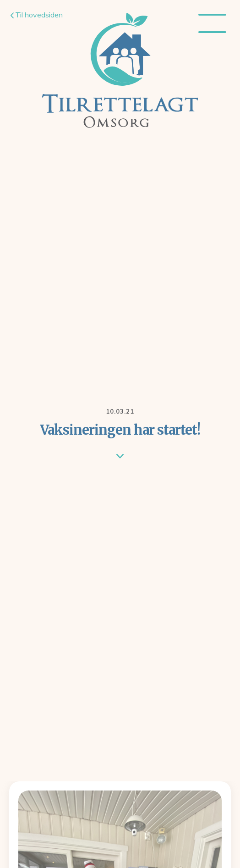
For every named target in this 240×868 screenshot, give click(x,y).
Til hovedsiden (37, 15)
